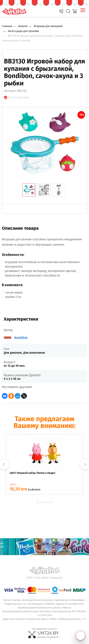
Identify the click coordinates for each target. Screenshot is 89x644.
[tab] (29, 190)
